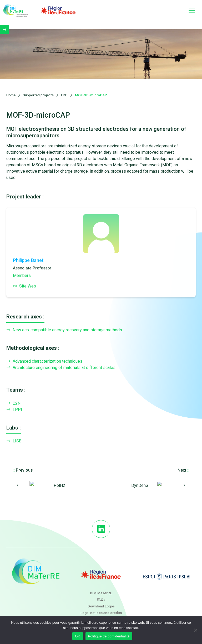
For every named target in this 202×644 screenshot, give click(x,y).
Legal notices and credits (101, 606)
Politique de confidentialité (109, 636)
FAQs (101, 592)
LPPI (14, 402)
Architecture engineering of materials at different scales (61, 361)
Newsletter (101, 612)
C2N (13, 396)
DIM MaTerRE (101, 586)
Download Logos (101, 599)
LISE (14, 434)
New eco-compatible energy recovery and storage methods (64, 323)
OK (77, 636)
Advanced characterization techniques (44, 354)
